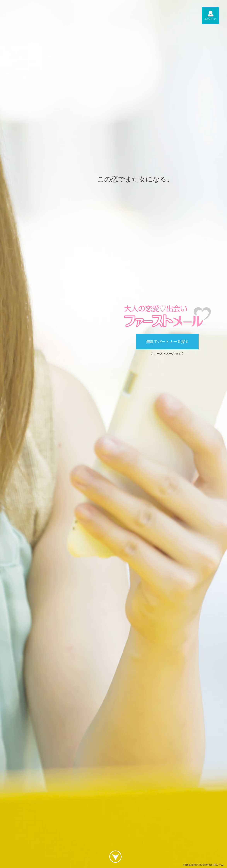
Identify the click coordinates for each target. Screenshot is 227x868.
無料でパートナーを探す (167, 341)
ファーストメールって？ (167, 353)
